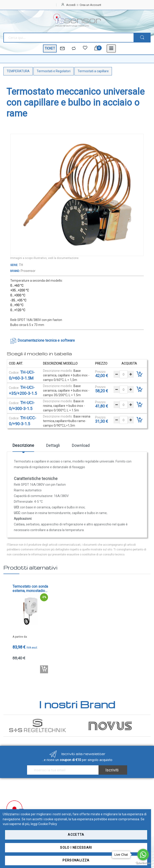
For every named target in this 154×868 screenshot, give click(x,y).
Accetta (76, 835)
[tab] (23, 447)
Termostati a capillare (93, 71)
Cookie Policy (48, 824)
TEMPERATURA (18, 71)
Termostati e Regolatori (54, 71)
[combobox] (68, 38)
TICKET (50, 48)
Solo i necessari (76, 848)
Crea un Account (90, 5)
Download (81, 445)
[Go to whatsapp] (143, 855)
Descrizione (23, 445)
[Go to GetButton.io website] (143, 863)
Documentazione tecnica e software (46, 340)
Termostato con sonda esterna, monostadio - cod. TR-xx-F (30, 589)
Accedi (71, 5)
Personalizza (76, 860)
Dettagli (53, 445)
